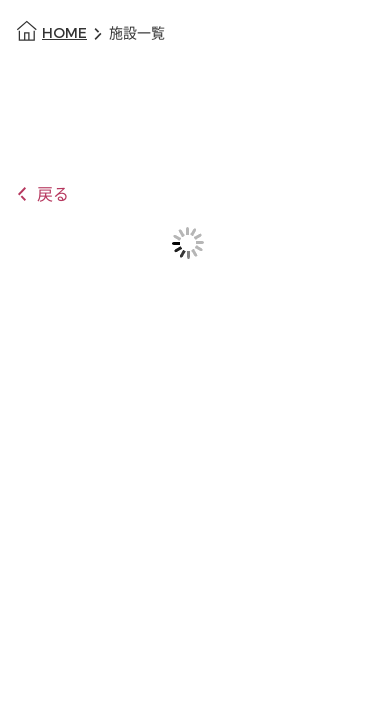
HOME (64, 33)
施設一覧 (137, 33)
